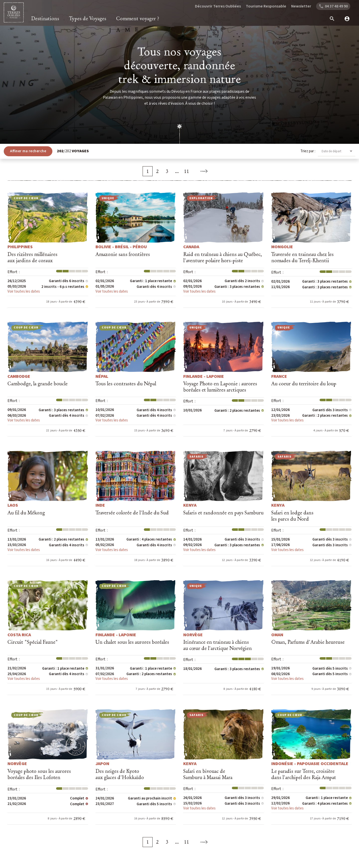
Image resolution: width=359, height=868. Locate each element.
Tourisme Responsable (266, 6)
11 (186, 171)
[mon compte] (345, 19)
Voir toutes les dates (24, 291)
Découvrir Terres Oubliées (218, 6)
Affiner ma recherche (28, 151)
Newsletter (301, 6)
